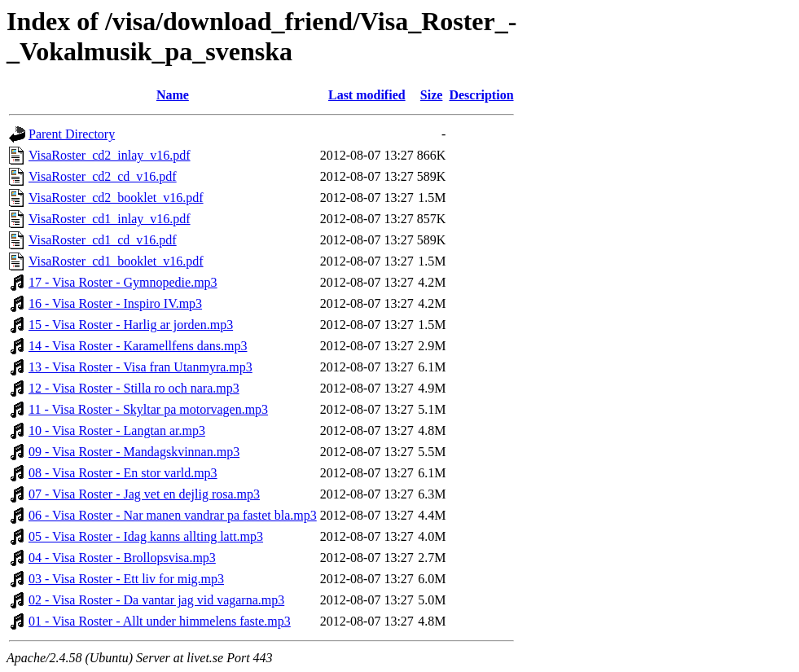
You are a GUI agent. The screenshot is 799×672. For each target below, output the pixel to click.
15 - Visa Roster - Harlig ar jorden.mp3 (131, 325)
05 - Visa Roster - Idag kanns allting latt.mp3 (146, 536)
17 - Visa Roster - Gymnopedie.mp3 (123, 282)
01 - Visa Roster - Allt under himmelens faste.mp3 (160, 621)
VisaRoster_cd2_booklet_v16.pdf (116, 198)
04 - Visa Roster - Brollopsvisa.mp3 (122, 558)
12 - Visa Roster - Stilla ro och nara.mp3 (134, 388)
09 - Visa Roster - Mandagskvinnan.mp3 (134, 452)
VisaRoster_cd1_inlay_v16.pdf (110, 219)
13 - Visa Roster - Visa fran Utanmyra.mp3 (140, 367)
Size (432, 95)
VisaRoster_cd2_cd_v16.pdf (103, 176)
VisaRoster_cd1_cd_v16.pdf (103, 240)
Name (173, 95)
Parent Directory (72, 134)
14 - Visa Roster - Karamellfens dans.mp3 (138, 346)
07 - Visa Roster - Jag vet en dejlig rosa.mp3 (144, 494)
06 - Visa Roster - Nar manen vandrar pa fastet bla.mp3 (173, 515)
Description (481, 95)
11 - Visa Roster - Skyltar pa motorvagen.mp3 (148, 409)
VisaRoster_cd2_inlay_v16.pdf (110, 155)
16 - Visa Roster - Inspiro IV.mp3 (115, 303)
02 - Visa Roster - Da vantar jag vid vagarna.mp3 (156, 600)
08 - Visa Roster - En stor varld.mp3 (123, 473)
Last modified (367, 95)
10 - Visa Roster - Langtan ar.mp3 (117, 430)
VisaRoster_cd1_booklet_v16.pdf (116, 261)
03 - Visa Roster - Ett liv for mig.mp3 (126, 579)
